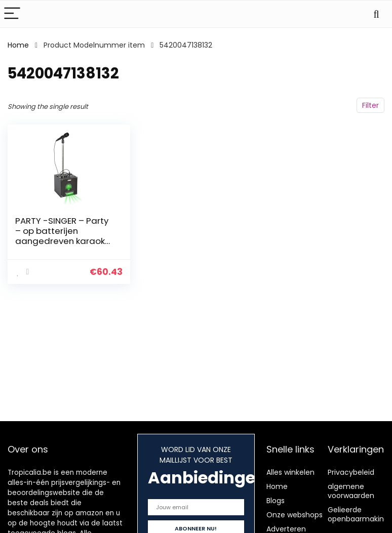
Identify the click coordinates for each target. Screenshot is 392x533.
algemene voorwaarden (351, 491)
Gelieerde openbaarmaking (358, 514)
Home (18, 45)
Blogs (276, 501)
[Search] (376, 14)
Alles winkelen (290, 472)
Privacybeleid (351, 472)
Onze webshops (295, 515)
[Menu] (12, 14)
